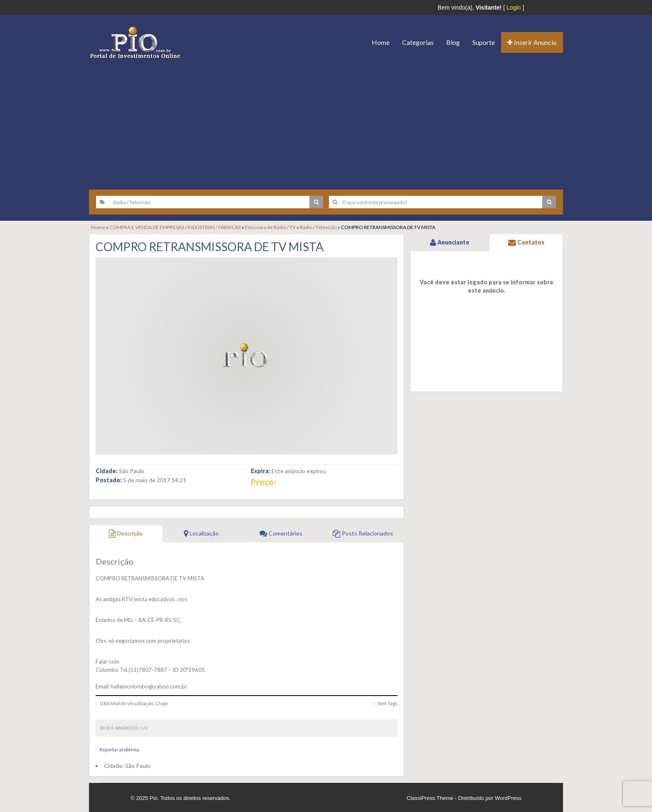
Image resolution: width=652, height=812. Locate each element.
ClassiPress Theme (430, 798)
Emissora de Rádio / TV (270, 227)
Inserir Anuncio (532, 42)
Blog (453, 42)
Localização (201, 533)
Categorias (418, 42)
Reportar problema (119, 749)
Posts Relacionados (363, 533)
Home (381, 42)
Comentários (281, 533)
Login (514, 7)
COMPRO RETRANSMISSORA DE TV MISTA (210, 247)
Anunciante (450, 242)
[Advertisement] (326, 121)
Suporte (484, 42)
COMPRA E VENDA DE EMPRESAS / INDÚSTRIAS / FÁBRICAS (175, 227)
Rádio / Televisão (318, 227)
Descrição (126, 533)
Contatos (526, 242)
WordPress (508, 798)
